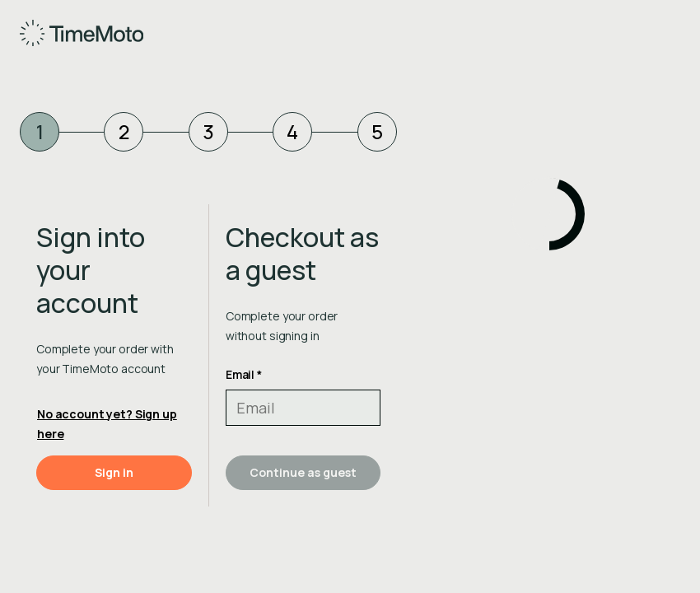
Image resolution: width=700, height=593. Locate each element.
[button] (114, 473)
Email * (244, 374)
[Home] (67, 33)
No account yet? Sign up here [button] (107, 424)
